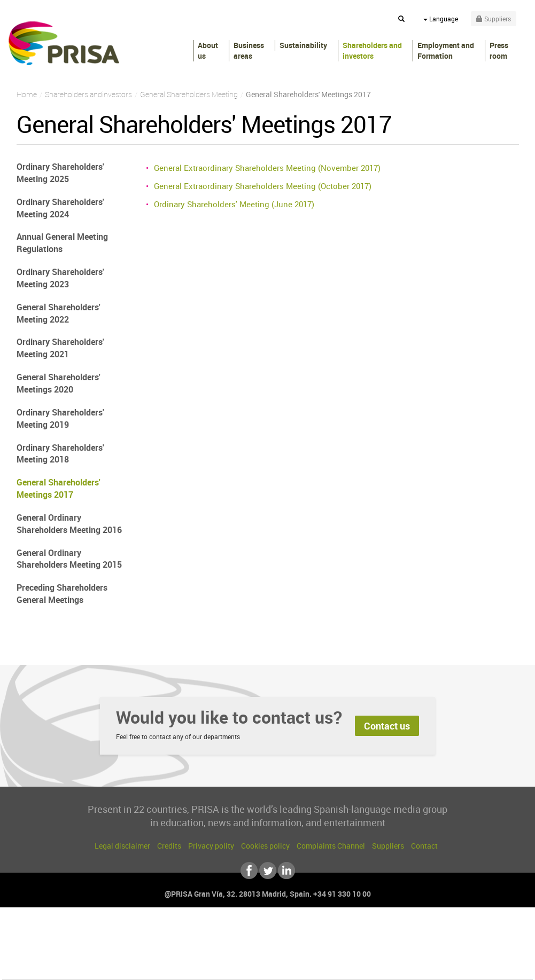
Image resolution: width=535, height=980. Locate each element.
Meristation (433, 965)
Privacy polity (211, 846)
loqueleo (382, 965)
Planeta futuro (409, 949)
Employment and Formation (446, 50)
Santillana (246, 933)
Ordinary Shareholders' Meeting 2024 (60, 208)
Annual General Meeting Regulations (62, 243)
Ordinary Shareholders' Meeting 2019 (60, 418)
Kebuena (448, 949)
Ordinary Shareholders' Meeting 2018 (60, 454)
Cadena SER (349, 933)
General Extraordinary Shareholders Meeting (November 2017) (267, 168)
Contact (424, 846)
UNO (219, 949)
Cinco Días (290, 949)
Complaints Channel (331, 846)
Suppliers (388, 846)
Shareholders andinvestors (372, 50)
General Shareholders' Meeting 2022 (59, 313)
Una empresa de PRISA (50, 941)
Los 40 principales (196, 933)
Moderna (191, 965)
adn (418, 933)
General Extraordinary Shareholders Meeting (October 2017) (263, 186)
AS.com (383, 933)
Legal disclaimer (122, 846)
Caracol (458, 933)
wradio (249, 949)
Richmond (138, 965)
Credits (169, 846)
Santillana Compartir (303, 933)
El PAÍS (145, 933)
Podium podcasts (244, 965)
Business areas (249, 50)
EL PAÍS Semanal (370, 949)
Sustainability (303, 45)
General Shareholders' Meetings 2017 (59, 488)
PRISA (64, 43)
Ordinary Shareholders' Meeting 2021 (60, 348)
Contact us (387, 726)
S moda (334, 965)
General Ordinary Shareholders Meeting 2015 (69, 559)
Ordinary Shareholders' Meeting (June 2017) (234, 204)
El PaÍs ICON (290, 965)
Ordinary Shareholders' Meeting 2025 (60, 173)
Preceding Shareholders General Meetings (62, 594)
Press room (499, 50)
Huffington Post (159, 949)
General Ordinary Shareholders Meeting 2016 (69, 524)
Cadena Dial (331, 949)
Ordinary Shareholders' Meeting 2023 (60, 278)
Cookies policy (265, 846)
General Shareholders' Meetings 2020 (59, 383)
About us (208, 50)
